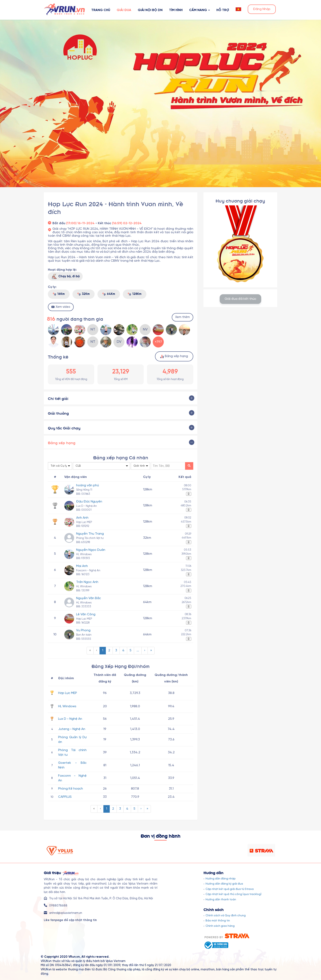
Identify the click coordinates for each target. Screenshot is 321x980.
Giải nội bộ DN (150, 10)
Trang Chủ (101, 10)
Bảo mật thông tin (218, 921)
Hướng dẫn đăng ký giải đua (224, 884)
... (138, 650)
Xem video (61, 307)
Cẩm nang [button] (199, 10)
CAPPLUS (65, 797)
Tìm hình (176, 10)
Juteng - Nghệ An (72, 729)
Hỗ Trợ (223, 10)
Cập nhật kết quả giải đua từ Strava (230, 889)
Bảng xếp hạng (174, 356)
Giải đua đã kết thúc (240, 299)
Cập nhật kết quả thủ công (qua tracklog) (233, 894)
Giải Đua (124, 10)
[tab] (121, 398)
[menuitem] (90, 651)
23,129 (121, 372)
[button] (238, 9)
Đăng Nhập (262, 9)
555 (71, 372)
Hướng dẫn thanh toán (221, 900)
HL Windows (67, 706)
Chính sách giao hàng (220, 926)
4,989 (170, 372)
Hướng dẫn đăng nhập (221, 879)
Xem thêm (183, 317)
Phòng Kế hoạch (71, 789)
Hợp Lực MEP (68, 693)
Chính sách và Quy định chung (226, 915)
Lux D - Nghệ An (70, 719)
